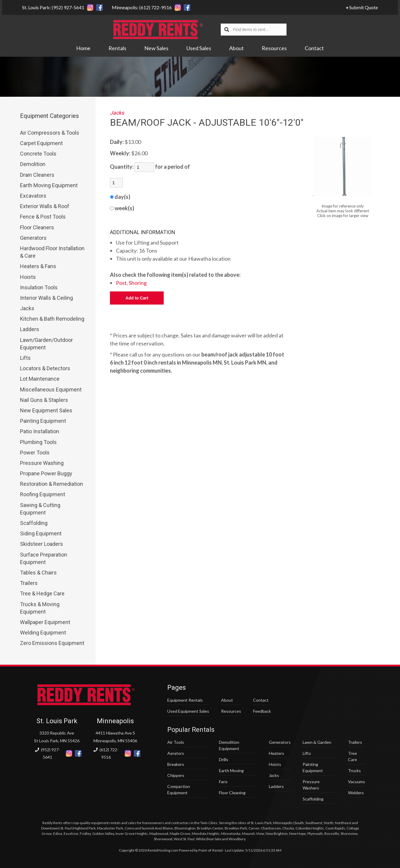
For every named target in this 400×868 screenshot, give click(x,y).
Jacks (27, 308)
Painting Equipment (43, 421)
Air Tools (176, 742)
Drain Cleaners (37, 175)
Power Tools (35, 453)
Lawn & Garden (317, 742)
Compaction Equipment (179, 789)
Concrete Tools (38, 154)
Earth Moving (231, 771)
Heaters (276, 753)
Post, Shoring (131, 283)
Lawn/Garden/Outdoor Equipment (46, 344)
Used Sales (199, 49)
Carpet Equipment (41, 143)
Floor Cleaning (232, 793)
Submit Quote (364, 7)
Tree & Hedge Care (42, 593)
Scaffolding (34, 523)
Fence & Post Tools (43, 217)
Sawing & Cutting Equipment (40, 509)
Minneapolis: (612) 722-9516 (140, 7)
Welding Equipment (43, 633)
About (236, 49)
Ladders (30, 329)
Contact (314, 49)
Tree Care (353, 756)
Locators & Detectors (45, 368)
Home (83, 49)
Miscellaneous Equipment (51, 390)
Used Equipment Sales (188, 711)
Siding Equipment (41, 533)
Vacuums (357, 782)
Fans (223, 782)
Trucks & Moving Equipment (40, 608)
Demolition (33, 164)
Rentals (117, 49)
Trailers (29, 583)
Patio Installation (40, 431)
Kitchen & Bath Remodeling (52, 319)
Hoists (28, 277)
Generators (33, 238)
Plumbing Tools (38, 442)
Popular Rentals (191, 730)
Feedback (262, 711)
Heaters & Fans (38, 266)
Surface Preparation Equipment (44, 558)
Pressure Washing (42, 463)
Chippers (176, 775)
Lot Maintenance (40, 379)
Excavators (33, 196)
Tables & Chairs (38, 573)
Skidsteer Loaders (42, 544)
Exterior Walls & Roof (45, 206)
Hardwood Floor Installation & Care (52, 252)
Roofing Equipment (43, 494)
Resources (274, 49)
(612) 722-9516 (106, 753)
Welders (356, 793)
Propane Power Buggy (46, 473)
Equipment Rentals (185, 700)
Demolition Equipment (229, 745)
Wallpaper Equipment (45, 622)
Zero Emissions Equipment (52, 643)
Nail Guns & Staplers (44, 400)
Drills (224, 759)
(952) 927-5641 (47, 753)
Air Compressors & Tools (50, 133)
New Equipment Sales (46, 410)
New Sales (156, 49)
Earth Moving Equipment (49, 185)
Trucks (354, 771)
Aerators (176, 753)
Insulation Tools (39, 287)
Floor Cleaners (37, 227)
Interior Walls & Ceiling (46, 298)
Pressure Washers (311, 785)
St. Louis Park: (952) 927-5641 (51, 7)
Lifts (25, 358)
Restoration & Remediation (52, 484)
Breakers (176, 764)
